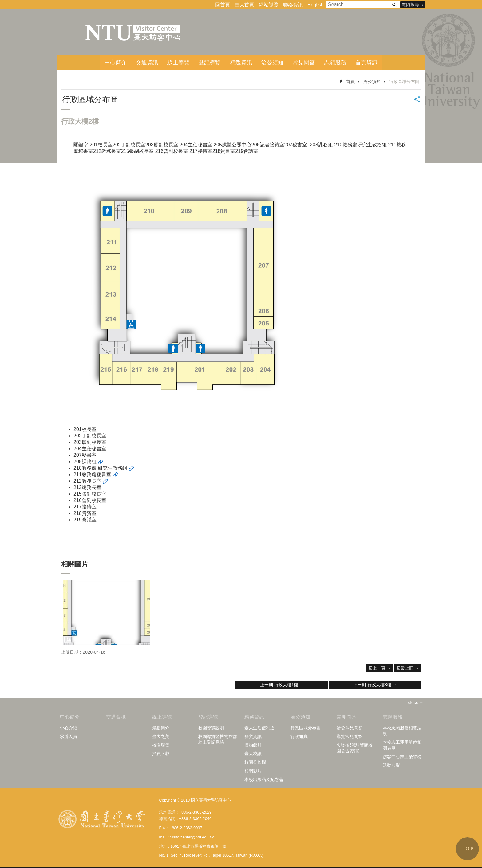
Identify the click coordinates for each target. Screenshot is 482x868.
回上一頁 (377, 668)
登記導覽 (210, 62)
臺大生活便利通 (259, 728)
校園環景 (161, 745)
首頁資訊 (366, 62)
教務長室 (92, 481)
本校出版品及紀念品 (264, 779)
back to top (467, 849)
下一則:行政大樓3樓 (372, 685)
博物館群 (253, 745)
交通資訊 (147, 62)
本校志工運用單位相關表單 (402, 745)
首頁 (350, 82)
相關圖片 (75, 564)
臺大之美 (161, 736)
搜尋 (394, 5)
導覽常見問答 (350, 736)
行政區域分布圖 (404, 82)
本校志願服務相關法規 (402, 731)
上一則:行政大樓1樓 (279, 685)
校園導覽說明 (211, 728)
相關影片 (253, 771)
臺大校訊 (253, 754)
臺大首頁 (244, 5)
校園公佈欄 (255, 762)
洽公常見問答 (350, 728)
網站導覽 (269, 5)
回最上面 (405, 668)
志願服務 (335, 62)
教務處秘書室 (97, 474)
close (413, 703)
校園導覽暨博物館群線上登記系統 (218, 739)
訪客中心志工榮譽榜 (402, 757)
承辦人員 (69, 736)
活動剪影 (391, 765)
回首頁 (223, 5)
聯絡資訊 (293, 5)
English (315, 5)
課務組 (89, 462)
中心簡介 (116, 62)
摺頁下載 (161, 754)
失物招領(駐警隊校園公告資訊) (355, 748)
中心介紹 (69, 728)
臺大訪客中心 (133, 32)
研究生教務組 (113, 468)
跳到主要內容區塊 (3, 3)
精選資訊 (241, 62)
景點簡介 (161, 728)
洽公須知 (272, 62)
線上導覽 (178, 62)
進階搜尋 (410, 5)
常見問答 (304, 62)
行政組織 (299, 736)
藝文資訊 (253, 736)
